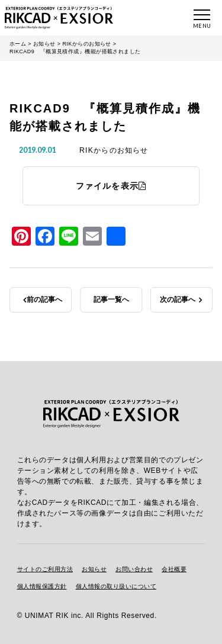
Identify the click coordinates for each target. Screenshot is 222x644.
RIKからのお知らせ (87, 44)
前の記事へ (44, 300)
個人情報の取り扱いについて (116, 586)
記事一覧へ (111, 300)
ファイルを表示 (111, 186)
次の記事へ (178, 300)
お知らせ (44, 44)
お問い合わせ (134, 569)
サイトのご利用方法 (45, 569)
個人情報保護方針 (42, 586)
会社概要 (174, 569)
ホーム (18, 44)
